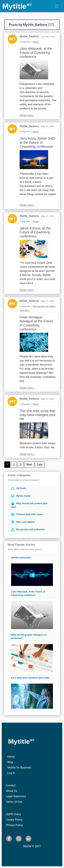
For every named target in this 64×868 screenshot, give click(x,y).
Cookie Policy (14, 820)
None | (36, 42)
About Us (12, 791)
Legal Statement (16, 796)
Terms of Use (14, 802)
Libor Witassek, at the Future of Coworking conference (36, 53)
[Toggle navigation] (56, 6)
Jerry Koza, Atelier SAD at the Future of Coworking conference (37, 142)
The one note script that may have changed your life (38, 415)
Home (11, 757)
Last (40, 465)
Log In (11, 773)
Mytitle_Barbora (29, 36)
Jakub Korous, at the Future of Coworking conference (35, 232)
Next (29, 465)
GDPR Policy (13, 814)
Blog (10, 762)
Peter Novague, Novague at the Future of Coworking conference (36, 323)
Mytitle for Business (19, 768)
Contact (11, 785)
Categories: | (26, 42)
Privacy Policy (14, 825)
